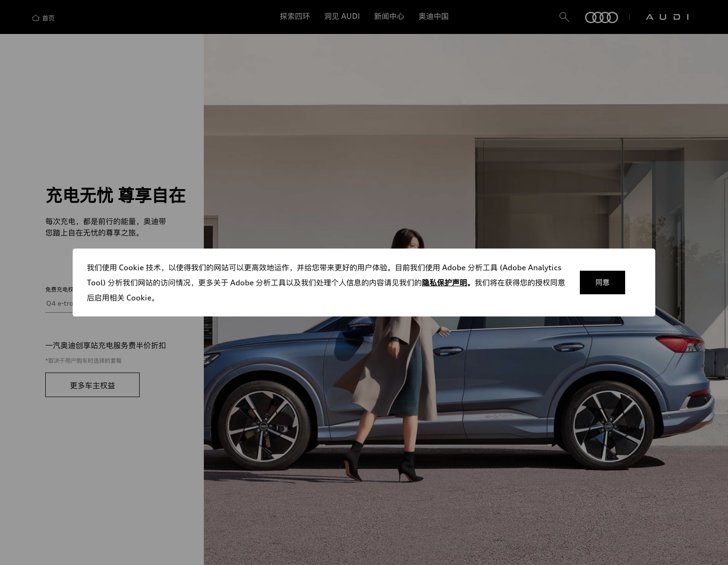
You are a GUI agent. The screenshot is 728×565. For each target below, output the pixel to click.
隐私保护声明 (444, 282)
